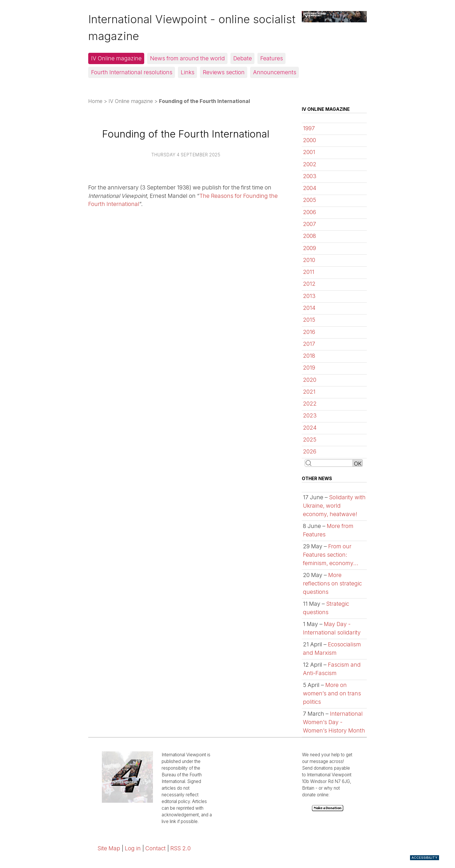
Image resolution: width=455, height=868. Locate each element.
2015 (309, 320)
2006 (309, 212)
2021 (309, 392)
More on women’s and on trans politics (332, 693)
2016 (309, 332)
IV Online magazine (116, 58)
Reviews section (224, 72)
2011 (309, 272)
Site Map (109, 848)
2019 (309, 368)
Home (95, 101)
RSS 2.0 (180, 848)
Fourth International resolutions (132, 72)
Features (272, 58)
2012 (309, 284)
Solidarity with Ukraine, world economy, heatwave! (334, 506)
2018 (309, 356)
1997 (309, 128)
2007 (309, 224)
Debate (243, 58)
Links (188, 72)
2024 (310, 428)
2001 (309, 152)
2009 (309, 248)
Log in (133, 848)
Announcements (275, 72)
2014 (309, 308)
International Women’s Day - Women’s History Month (334, 722)
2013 (309, 296)
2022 (310, 404)
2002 (310, 164)
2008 (309, 236)
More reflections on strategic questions (332, 583)
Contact (156, 848)
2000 (309, 140)
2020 (310, 380)
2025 (310, 440)
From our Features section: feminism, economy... (331, 555)
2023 (310, 415)
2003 (310, 176)
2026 (310, 451)
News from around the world (187, 58)
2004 (310, 188)
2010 (309, 260)
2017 (309, 344)
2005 (309, 200)
